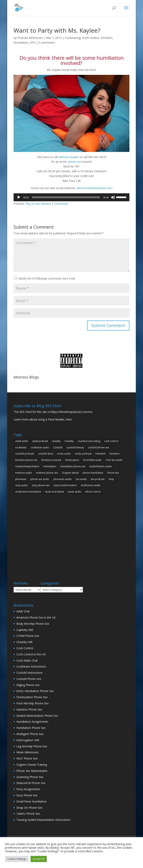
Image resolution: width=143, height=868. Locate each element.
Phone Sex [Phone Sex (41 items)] (113, 473)
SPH (32, 43)
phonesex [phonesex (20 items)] (21, 479)
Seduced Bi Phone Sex (31, 783)
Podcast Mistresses (30, 38)
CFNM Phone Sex (28, 636)
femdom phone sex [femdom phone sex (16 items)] (26, 460)
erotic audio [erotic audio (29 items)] (64, 454)
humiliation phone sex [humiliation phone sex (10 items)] (73, 466)
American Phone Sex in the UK (36, 617)
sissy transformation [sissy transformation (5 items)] (65, 485)
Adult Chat (23, 611)
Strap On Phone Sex (29, 808)
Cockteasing (73, 38)
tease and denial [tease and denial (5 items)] (55, 492)
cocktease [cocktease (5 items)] (21, 447)
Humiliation (21, 43)
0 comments (47, 43)
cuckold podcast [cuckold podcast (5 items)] (25, 454)
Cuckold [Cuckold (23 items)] (58, 447)
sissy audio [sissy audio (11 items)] (21, 485)
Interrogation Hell (28, 740)
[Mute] (113, 197)
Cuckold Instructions (29, 673)
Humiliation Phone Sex (31, 728)
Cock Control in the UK (31, 654)
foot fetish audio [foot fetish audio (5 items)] (92, 460)
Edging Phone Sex (28, 685)
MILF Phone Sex (27, 758)
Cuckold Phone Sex (29, 679)
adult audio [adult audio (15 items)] (22, 441)
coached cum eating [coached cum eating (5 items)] (89, 441)
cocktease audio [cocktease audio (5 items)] (40, 447)
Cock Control (25, 648)
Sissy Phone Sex (27, 795)
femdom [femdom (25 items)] (115, 454)
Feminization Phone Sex (32, 697)
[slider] (66, 197)
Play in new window (38, 204)
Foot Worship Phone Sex (32, 703)
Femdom (107, 38)
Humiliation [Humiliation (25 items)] (50, 466)
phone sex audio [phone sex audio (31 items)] (40, 479)
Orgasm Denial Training (32, 765)
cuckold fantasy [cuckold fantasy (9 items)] (75, 447)
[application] (71, 197)
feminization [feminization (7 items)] (72, 460)
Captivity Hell (25, 630)
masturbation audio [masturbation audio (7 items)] (101, 466)
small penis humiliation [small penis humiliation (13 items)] (28, 492)
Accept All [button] (39, 859)
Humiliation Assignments (32, 722)
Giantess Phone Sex (29, 709)
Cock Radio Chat (27, 660)
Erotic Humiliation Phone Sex (35, 691)
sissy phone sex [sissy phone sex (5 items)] (41, 485)
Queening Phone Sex (30, 777)
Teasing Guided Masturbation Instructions (43, 820)
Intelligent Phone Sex (30, 734)
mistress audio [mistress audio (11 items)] (24, 473)
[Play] (19, 197)
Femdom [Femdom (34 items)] (101, 454)
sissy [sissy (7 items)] (111, 479)
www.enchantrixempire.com (94, 188)
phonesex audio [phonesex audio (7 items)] (63, 479)
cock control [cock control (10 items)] (111, 441)
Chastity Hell (24, 642)
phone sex (75, 162)
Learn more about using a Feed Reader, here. (43, 419)
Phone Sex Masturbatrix (32, 771)
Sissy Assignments (28, 789)
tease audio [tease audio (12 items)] (75, 492)
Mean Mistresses (27, 752)
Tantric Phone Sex (28, 814)
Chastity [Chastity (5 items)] (69, 441)
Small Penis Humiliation (31, 801)
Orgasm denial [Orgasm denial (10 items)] (70, 473)
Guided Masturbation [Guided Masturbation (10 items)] (27, 466)
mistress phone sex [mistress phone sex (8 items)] (47, 473)
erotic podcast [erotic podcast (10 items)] (83, 454)
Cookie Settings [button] (17, 859)
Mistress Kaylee (69, 157)
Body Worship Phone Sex (33, 624)
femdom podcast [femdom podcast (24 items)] (51, 460)
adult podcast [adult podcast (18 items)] (40, 441)
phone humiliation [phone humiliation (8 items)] (93, 473)
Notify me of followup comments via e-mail (47, 278)
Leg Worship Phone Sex (32, 746)
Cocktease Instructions (31, 666)
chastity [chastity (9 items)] (56, 441)
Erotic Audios (91, 38)
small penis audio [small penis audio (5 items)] (91, 485)
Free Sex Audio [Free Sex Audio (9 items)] (114, 460)
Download (61, 204)
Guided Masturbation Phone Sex (37, 716)
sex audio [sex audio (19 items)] (81, 479)
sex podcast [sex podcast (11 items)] (98, 479)
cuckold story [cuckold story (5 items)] (46, 454)
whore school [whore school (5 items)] (93, 492)
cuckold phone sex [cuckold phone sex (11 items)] (98, 447)
